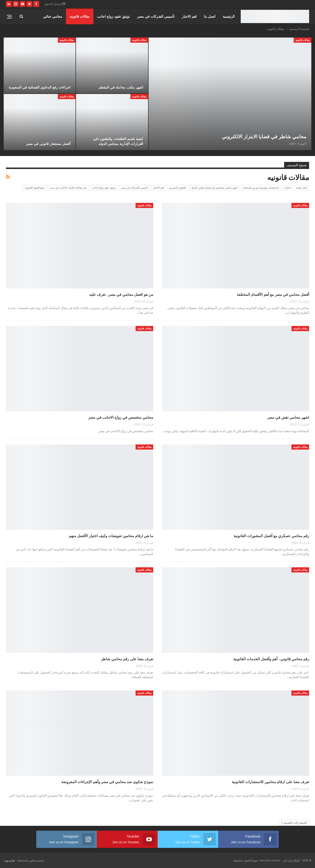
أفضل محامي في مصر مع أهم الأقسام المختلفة (273, 294)
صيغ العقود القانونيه (35, 188)
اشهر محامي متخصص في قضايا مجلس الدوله (214, 188)
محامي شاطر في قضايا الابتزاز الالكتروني (264, 136)
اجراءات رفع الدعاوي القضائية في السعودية (40, 87)
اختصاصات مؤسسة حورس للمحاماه (261, 188)
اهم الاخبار (189, 16)
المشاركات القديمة (294, 823)
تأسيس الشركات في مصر (156, 16)
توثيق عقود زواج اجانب (113, 16)
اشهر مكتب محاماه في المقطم (121, 87)
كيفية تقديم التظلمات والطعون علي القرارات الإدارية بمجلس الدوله (118, 141)
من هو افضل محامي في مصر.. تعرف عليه (121, 294)
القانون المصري (178, 188)
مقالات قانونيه (80, 16)
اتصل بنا (210, 16)
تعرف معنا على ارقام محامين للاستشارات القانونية (270, 782)
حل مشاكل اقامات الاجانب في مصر (68, 188)
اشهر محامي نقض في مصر (288, 417)
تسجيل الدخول (55, 4)
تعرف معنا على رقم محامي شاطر (127, 659)
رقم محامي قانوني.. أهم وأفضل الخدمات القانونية (271, 659)
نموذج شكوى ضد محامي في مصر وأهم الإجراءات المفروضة (107, 782)
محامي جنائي (53, 16)
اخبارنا (288, 188)
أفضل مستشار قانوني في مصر (48, 144)
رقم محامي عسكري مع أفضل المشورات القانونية (271, 536)
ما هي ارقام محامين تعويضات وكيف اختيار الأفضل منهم (111, 536)
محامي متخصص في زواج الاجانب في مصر (121, 417)
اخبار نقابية (302, 188)
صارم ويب (9, 860)
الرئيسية (229, 16)
